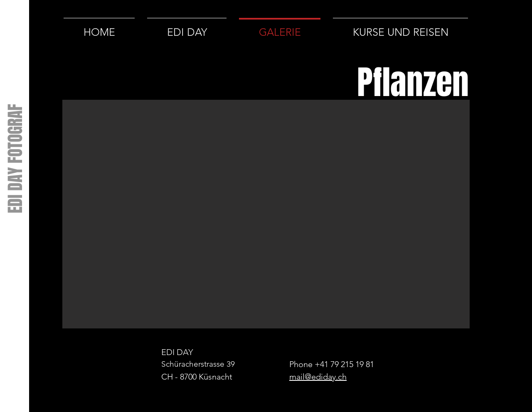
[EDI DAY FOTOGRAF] (15, 158)
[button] (266, 214)
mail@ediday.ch (318, 377)
